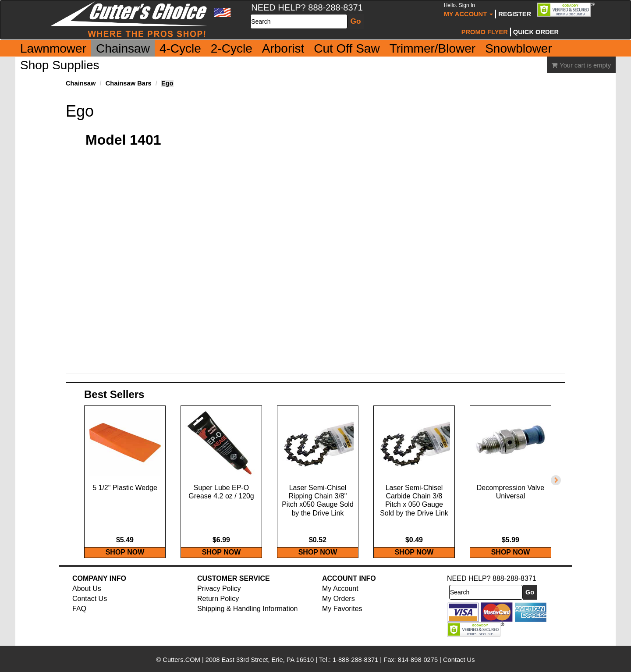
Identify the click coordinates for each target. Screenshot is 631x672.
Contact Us (90, 608)
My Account (469, 10)
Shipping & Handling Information (247, 618)
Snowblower (519, 48)
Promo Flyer (485, 32)
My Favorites (342, 618)
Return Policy (218, 608)
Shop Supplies (60, 65)
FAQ (79, 618)
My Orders (339, 608)
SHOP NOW (125, 561)
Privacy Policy (219, 598)
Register (515, 14)
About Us (87, 598)
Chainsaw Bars (129, 83)
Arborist (283, 48)
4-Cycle (180, 48)
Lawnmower (53, 48)
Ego (167, 83)
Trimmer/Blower (433, 48)
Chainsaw (123, 48)
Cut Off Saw (347, 48)
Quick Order (536, 32)
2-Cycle (232, 48)
